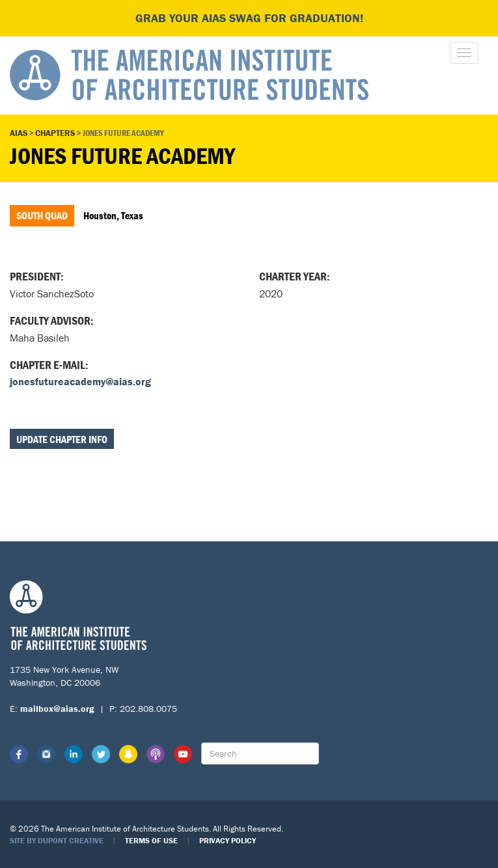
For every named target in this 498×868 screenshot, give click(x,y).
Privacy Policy (228, 840)
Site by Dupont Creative (57, 840)
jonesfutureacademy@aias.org (80, 381)
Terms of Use (151, 840)
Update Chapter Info (62, 439)
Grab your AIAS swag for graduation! (249, 18)
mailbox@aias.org (57, 709)
